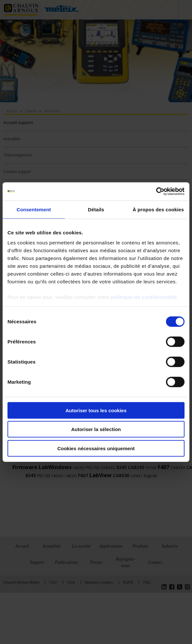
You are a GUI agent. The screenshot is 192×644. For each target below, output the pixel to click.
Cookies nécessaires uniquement (96, 448)
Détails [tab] (96, 209)
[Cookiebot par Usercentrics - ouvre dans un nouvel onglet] (156, 192)
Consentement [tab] (34, 209)
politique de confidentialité (144, 297)
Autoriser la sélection (96, 429)
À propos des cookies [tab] (158, 209)
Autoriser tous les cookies (96, 410)
